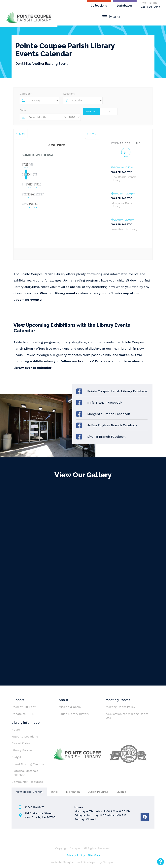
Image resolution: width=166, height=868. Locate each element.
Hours (16, 730)
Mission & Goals (70, 707)
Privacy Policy (76, 855)
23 (47, 195)
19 (77, 185)
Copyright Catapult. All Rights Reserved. (83, 848)
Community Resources (27, 782)
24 (57, 195)
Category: (26, 94)
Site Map (94, 855)
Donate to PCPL (23, 714)
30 (47, 205)
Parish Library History (74, 714)
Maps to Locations (25, 737)
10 (56, 175)
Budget (16, 757)
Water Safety (121, 172)
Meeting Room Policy (121, 707)
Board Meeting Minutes (28, 764)
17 (57, 185)
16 (47, 185)
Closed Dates (21, 743)
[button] (111, 17)
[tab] (29, 792)
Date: (23, 110)
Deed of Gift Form (24, 707)
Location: (69, 94)
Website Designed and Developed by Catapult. (83, 862)
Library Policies (22, 750)
